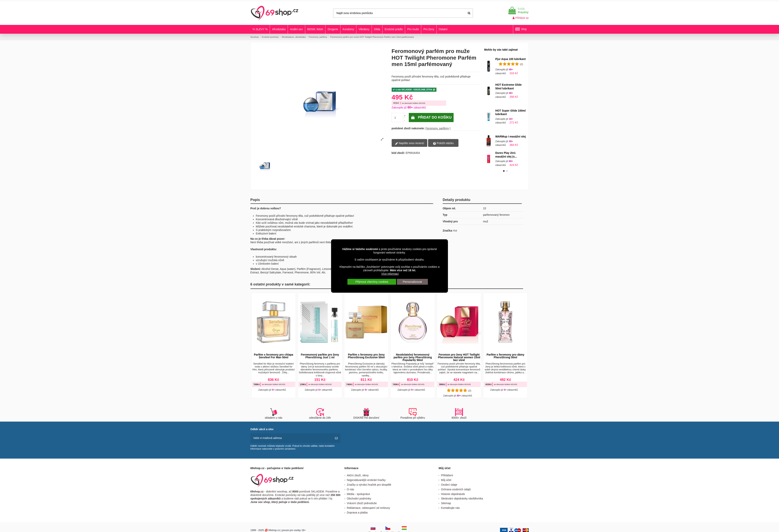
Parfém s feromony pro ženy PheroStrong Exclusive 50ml (366, 356)
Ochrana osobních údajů (456, 489)
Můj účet (446, 480)
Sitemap (446, 503)
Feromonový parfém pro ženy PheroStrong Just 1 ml (320, 356)
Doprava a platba (357, 512)
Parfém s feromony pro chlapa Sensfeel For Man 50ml (274, 356)
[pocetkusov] (397, 118)
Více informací (390, 274)
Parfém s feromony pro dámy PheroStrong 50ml (505, 356)
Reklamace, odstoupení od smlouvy (368, 507)
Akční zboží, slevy (358, 475)
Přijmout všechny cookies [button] (372, 282)
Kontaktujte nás (450, 507)
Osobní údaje (449, 484)
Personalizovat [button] (412, 282)
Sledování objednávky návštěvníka (462, 498)
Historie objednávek (453, 494)
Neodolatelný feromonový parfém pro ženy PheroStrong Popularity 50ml (413, 357)
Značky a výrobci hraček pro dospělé (369, 484)
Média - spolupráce (358, 494)
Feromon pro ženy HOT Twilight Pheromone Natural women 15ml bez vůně (459, 357)
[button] (504, 171)
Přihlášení (447, 475)
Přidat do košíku (431, 117)
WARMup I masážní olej (510, 137)
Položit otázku (443, 143)
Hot (455, 231)
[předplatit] (336, 438)
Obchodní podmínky (359, 498)
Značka (447, 231)
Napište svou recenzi (410, 143)
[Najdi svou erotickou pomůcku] (469, 13)
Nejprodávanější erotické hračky (366, 480)
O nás (350, 489)
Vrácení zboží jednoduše (362, 503)
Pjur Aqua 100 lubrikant (510, 59)
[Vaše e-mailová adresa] (291, 438)
